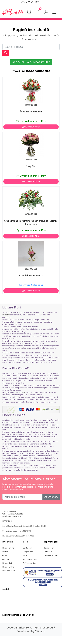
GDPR (5, 556)
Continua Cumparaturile (31, 62)
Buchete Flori (49, 548)
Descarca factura (51, 556)
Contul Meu (28, 548)
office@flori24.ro (15, 516)
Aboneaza (51, 497)
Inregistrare (28, 552)
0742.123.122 (11, 512)
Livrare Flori (7, 563)
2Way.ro (40, 631)
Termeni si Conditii (31, 559)
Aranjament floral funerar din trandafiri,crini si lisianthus (31, 223)
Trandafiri (48, 552)
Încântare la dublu (31, 112)
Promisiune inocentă (31, 276)
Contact (6, 559)
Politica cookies (29, 563)
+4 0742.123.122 (32, 2)
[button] (46, 12)
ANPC (25, 556)
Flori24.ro (6, 315)
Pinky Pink (31, 166)
